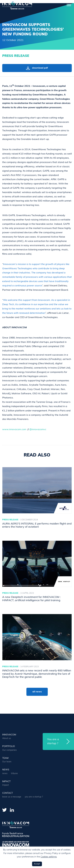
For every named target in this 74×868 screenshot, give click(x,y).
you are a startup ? (34, 797)
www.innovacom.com (14, 430)
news (6, 770)
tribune (14, 774)
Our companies (9, 750)
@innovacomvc (38, 430)
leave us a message (12, 797)
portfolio (9, 746)
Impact (6, 782)
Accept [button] (37, 864)
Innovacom (9, 735)
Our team (7, 762)
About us (7, 738)
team (5, 758)
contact (8, 793)
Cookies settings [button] (49, 857)
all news (37, 692)
